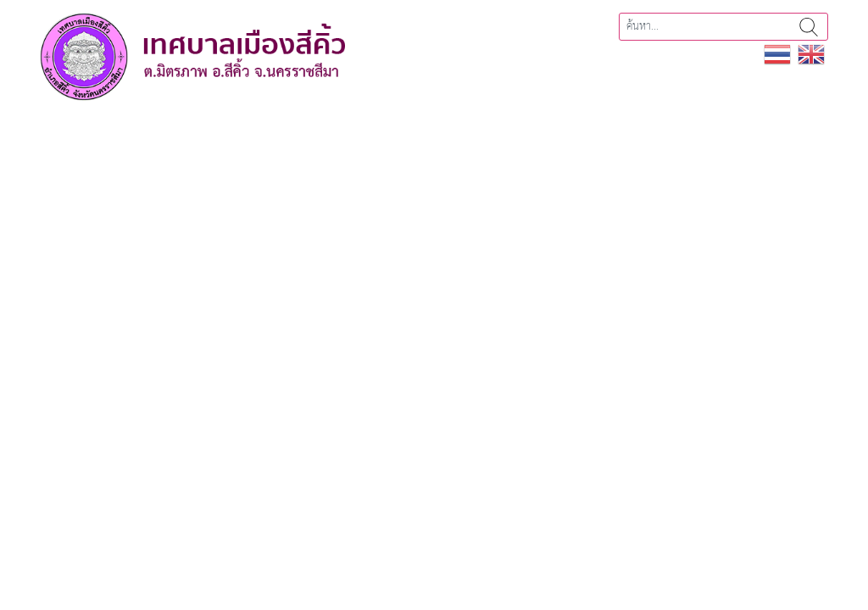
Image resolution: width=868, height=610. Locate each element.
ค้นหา (809, 27)
